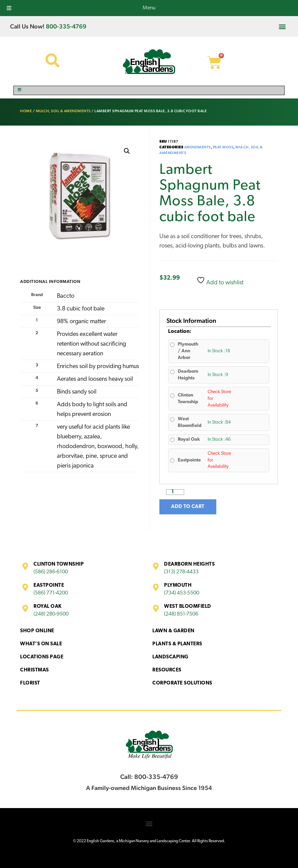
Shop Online (37, 631)
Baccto (66, 296)
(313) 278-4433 (181, 572)
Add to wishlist (220, 281)
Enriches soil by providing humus (98, 367)
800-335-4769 (66, 26)
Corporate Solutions (182, 683)
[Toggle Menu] (149, 90)
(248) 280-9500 (51, 614)
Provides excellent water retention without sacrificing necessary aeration (91, 344)
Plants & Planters (177, 644)
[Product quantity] (175, 492)
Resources (167, 670)
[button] (282, 26)
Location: (180, 332)
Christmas (34, 670)
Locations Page (42, 657)
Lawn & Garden (173, 631)
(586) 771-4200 (51, 593)
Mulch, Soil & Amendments (63, 111)
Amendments (198, 147)
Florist (30, 683)
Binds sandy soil (77, 392)
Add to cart (188, 507)
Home (26, 111)
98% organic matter (82, 322)
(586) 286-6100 (51, 572)
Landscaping (170, 657)
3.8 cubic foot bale (81, 309)
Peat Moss (223, 147)
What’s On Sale (41, 644)
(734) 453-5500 (182, 593)
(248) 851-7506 (181, 614)
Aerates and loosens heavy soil (95, 379)
